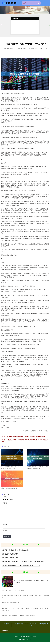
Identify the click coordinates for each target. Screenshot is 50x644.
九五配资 (6, 624)
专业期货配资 (43, 624)
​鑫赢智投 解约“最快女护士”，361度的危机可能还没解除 (19, 615)
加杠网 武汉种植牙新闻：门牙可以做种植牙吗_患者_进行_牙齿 (21, 565)
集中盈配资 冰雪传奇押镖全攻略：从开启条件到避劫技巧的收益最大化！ (26, 437)
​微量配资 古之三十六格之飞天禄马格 (14, 590)
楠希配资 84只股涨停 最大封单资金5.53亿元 (15, 550)
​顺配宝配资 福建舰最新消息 (11, 603)
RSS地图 (28, 636)
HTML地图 (33, 636)
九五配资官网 (18, 624)
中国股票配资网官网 (31, 625)
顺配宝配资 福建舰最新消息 (10, 558)
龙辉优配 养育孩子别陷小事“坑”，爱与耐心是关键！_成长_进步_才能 (23, 562)
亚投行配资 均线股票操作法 (10, 554)
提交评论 (7, 537)
